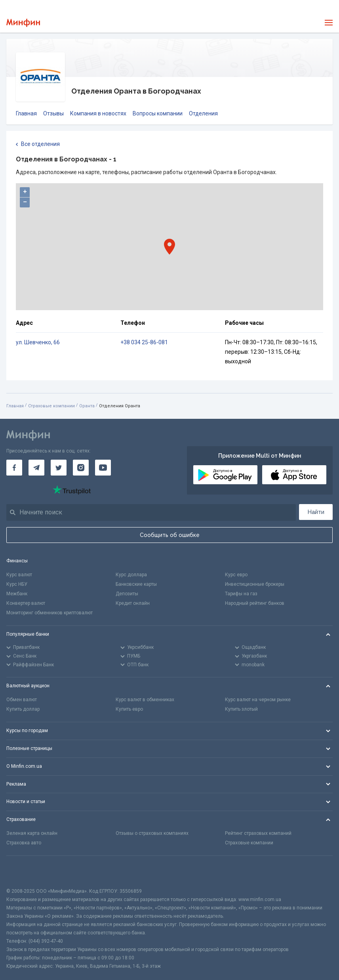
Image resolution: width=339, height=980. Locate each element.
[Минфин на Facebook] (14, 468)
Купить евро (129, 709)
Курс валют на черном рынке (258, 700)
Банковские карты (136, 584)
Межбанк (17, 594)
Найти (316, 512)
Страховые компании (51, 406)
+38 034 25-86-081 (144, 342)
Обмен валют (22, 700)
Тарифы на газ (241, 594)
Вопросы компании (158, 113)
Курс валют (19, 575)
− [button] (25, 202)
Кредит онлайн (133, 603)
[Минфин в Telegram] (36, 468)
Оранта (87, 406)
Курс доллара (131, 575)
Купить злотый (241, 709)
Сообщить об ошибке (170, 535)
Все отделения (38, 144)
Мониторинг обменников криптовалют (50, 613)
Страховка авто (24, 843)
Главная (26, 113)
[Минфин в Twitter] (59, 468)
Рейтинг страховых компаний (258, 833)
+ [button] (25, 192)
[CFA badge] (24, 872)
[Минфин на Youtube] (103, 468)
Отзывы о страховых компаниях (152, 833)
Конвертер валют (26, 603)
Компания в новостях (98, 113)
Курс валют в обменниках (145, 700)
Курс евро (236, 575)
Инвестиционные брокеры (255, 584)
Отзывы (53, 113)
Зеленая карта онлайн (32, 833)
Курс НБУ (17, 584)
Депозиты (127, 594)
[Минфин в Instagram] (81, 468)
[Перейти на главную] (23, 23)
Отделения (203, 113)
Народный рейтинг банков (255, 603)
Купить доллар (23, 709)
